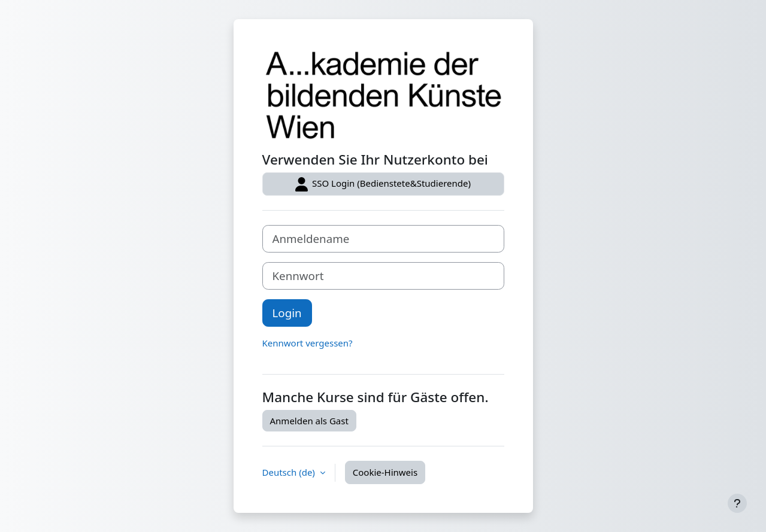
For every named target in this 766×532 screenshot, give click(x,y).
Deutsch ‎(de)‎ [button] (290, 472)
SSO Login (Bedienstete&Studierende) (383, 184)
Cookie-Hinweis (385, 472)
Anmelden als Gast (309, 421)
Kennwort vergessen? (308, 343)
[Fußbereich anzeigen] (737, 503)
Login (287, 313)
